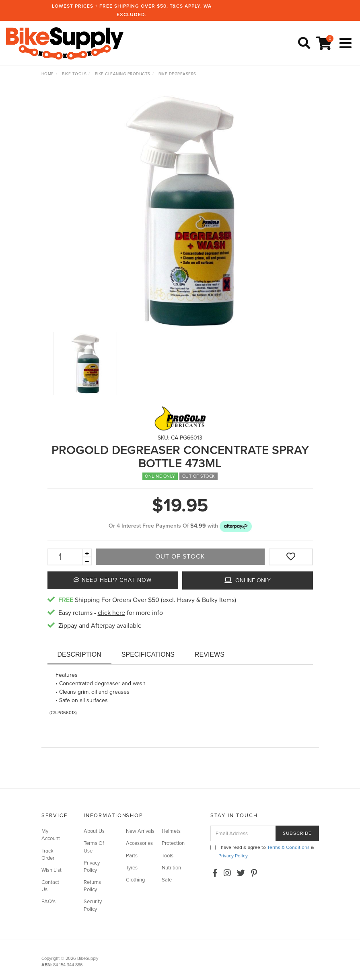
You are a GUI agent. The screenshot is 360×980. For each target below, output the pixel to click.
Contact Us (50, 886)
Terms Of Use (94, 847)
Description (79, 654)
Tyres (132, 868)
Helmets (171, 831)
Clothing (135, 880)
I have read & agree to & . (262, 852)
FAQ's (48, 902)
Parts (132, 856)
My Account (51, 835)
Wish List (51, 870)
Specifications (148, 654)
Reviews (210, 654)
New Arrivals (140, 831)
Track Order (48, 855)
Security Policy (93, 905)
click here (111, 613)
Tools (168, 856)
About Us (94, 831)
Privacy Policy (92, 867)
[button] (236, 526)
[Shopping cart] (325, 44)
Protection (173, 843)
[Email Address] (243, 833)
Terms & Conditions (288, 847)
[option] (180, 211)
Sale (167, 880)
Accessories (139, 843)
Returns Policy (92, 886)
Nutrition (171, 868)
